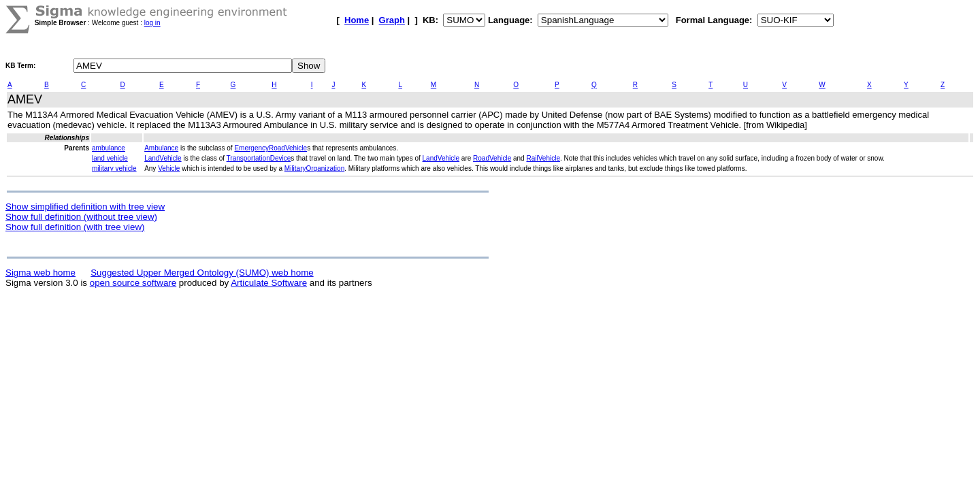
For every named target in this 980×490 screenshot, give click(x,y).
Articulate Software (269, 283)
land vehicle (110, 158)
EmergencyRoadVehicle (271, 148)
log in (152, 23)
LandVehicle (163, 158)
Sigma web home (40, 273)
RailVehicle (543, 158)
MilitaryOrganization (314, 168)
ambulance (109, 148)
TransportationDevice (259, 158)
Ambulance (161, 148)
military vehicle (114, 168)
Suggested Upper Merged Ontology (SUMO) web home (202, 273)
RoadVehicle (492, 158)
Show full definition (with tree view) (75, 227)
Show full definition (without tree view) (81, 217)
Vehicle (169, 168)
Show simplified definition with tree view (85, 207)
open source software (133, 283)
